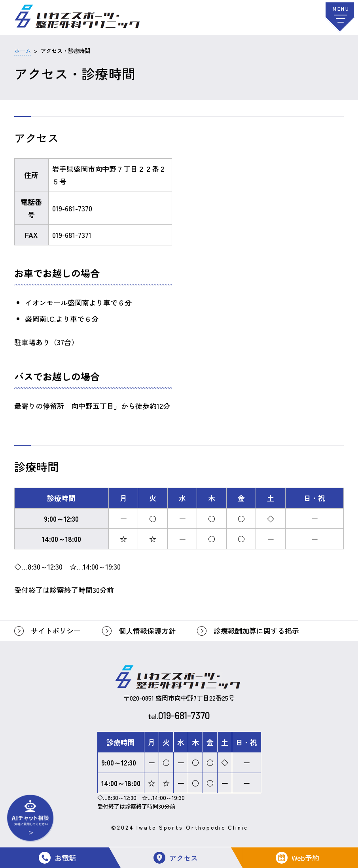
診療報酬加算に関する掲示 (256, 631)
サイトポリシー (56, 631)
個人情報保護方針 (147, 631)
